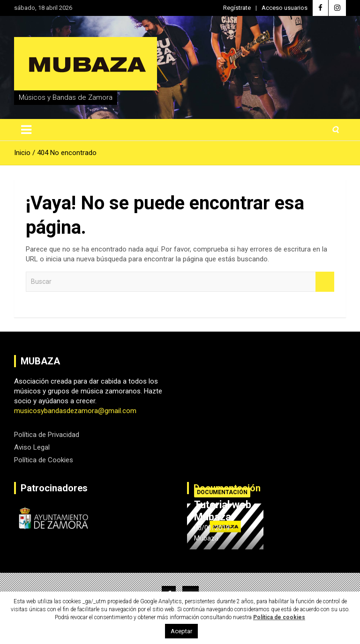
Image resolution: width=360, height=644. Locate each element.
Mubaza (206, 538)
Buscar (325, 282)
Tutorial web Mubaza (223, 511)
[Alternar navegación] (26, 130)
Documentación (222, 492)
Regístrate (237, 8)
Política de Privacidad (47, 435)
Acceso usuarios (285, 8)
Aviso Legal (32, 447)
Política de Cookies (44, 460)
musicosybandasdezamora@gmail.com (75, 411)
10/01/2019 (212, 528)
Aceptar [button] (181, 631)
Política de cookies (279, 617)
